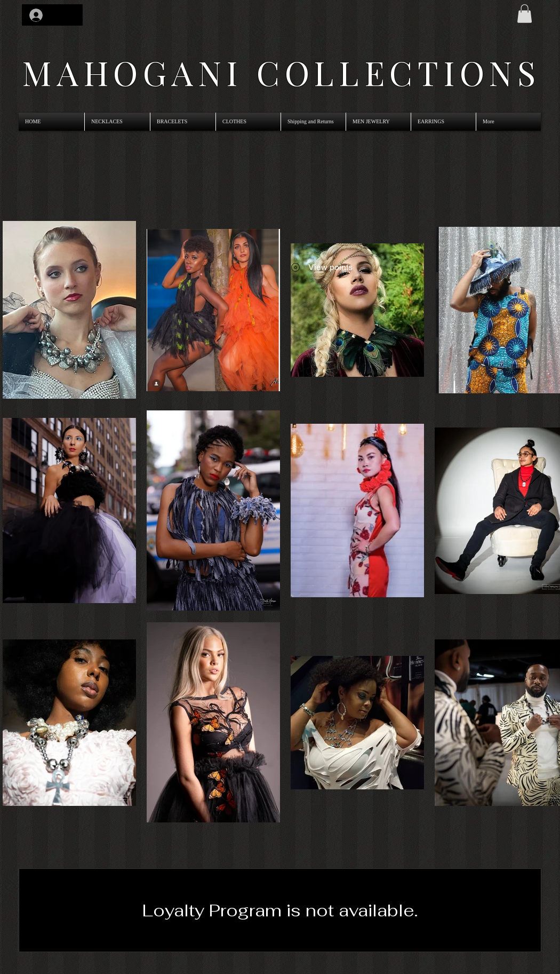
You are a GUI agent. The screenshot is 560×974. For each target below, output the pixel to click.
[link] (525, 14)
